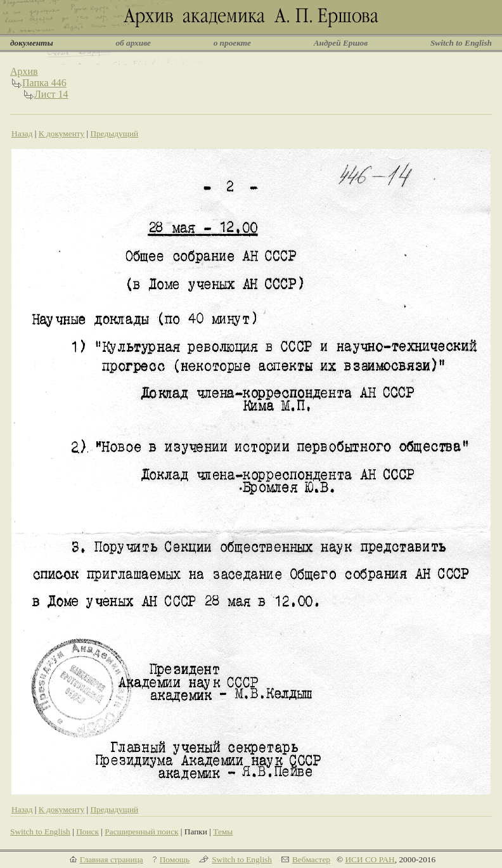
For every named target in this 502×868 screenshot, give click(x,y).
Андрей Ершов (341, 43)
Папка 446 (44, 83)
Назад (22, 133)
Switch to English (461, 43)
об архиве (133, 43)
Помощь (175, 859)
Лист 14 (51, 94)
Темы (223, 832)
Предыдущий (114, 133)
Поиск (87, 832)
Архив (24, 71)
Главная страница (112, 859)
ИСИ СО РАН (370, 859)
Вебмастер (311, 859)
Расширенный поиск (141, 832)
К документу (61, 133)
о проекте (232, 43)
